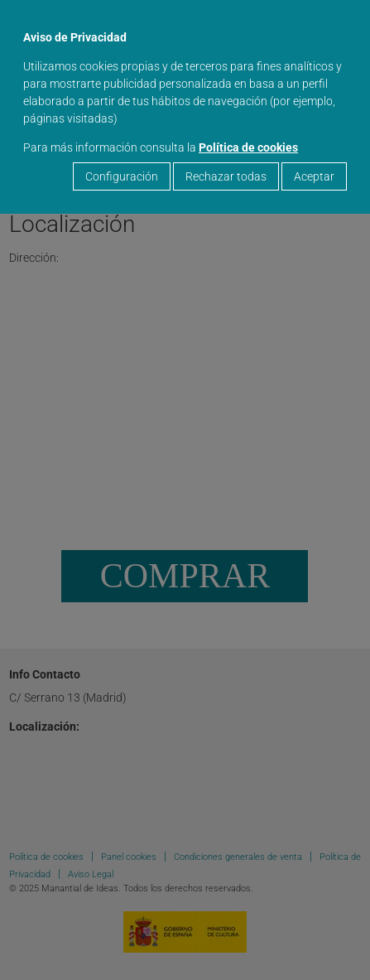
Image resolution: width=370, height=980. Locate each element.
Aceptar (314, 176)
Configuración (122, 176)
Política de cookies (248, 147)
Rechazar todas (226, 176)
